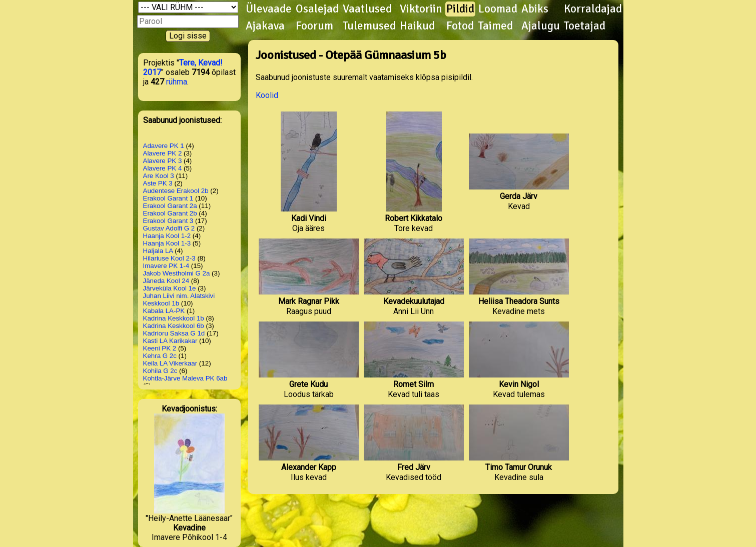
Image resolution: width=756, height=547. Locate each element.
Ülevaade (269, 9)
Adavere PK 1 (164, 146)
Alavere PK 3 (163, 161)
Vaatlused (367, 9)
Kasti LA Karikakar (170, 341)
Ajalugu (541, 26)
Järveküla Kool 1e (170, 288)
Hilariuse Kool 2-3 (169, 258)
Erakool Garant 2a (170, 206)
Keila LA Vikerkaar (170, 363)
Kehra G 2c (160, 356)
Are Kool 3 (159, 176)
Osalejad (317, 9)
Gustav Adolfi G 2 (169, 228)
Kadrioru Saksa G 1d (174, 333)
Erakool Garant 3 (168, 221)
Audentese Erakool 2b (176, 191)
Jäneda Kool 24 (166, 281)
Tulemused (369, 26)
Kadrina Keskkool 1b (174, 318)
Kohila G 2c (160, 371)
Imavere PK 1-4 (166, 266)
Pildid (460, 9)
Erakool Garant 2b (170, 213)
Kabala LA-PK (164, 311)
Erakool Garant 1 (168, 198)
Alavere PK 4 (163, 168)
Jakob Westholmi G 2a (177, 273)
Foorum (314, 26)
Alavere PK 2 (163, 153)
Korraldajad (593, 9)
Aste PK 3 (158, 183)
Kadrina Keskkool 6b (174, 326)
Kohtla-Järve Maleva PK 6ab (185, 378)
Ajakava (265, 26)
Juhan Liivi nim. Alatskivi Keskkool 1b (179, 299)
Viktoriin (421, 9)
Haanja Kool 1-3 (167, 243)
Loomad (498, 9)
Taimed (496, 26)
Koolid (267, 95)
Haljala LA (158, 251)
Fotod (460, 26)
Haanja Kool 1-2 (167, 236)
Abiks (535, 9)
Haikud (417, 26)
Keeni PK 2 (160, 348)
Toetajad (585, 26)
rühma (177, 82)
